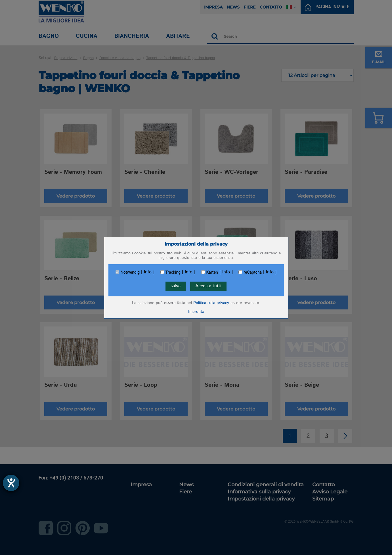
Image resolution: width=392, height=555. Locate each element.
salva (176, 286)
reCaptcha (253, 272)
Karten (212, 272)
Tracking (173, 272)
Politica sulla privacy (211, 303)
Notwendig (130, 272)
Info (148, 272)
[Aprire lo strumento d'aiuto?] (11, 483)
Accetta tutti (208, 286)
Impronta (196, 312)
